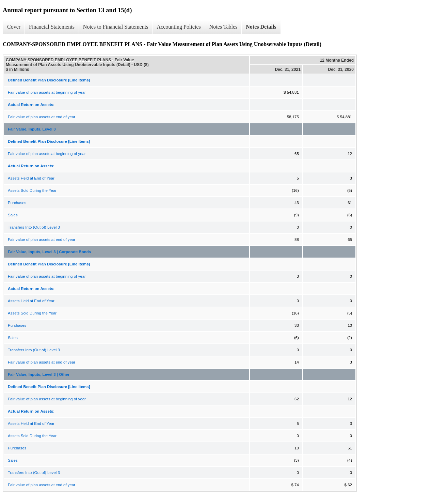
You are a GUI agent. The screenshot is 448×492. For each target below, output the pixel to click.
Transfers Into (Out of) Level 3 (34, 227)
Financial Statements (52, 27)
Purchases (17, 203)
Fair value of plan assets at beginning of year (47, 92)
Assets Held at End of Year (31, 178)
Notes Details (261, 27)
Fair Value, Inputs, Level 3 (32, 129)
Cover (14, 27)
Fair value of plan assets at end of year (42, 117)
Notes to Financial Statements (116, 27)
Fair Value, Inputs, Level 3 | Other (39, 374)
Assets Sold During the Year (32, 190)
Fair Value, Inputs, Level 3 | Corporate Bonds (49, 252)
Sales (13, 215)
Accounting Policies (179, 27)
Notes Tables (223, 27)
